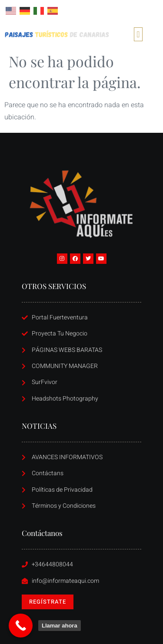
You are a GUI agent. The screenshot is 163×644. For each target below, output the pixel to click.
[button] (138, 34)
